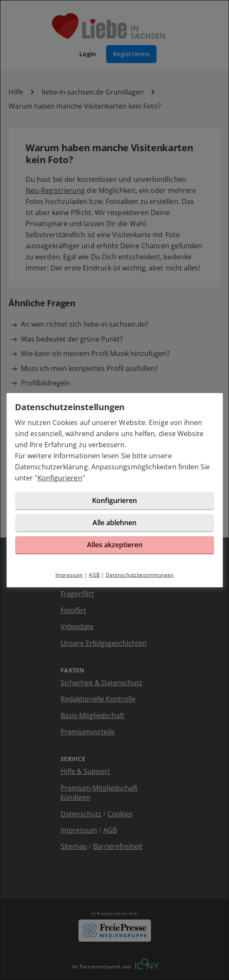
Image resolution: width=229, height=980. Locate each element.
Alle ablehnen (114, 523)
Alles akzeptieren (115, 545)
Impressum (69, 575)
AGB (94, 575)
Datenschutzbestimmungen (140, 575)
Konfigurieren (60, 478)
